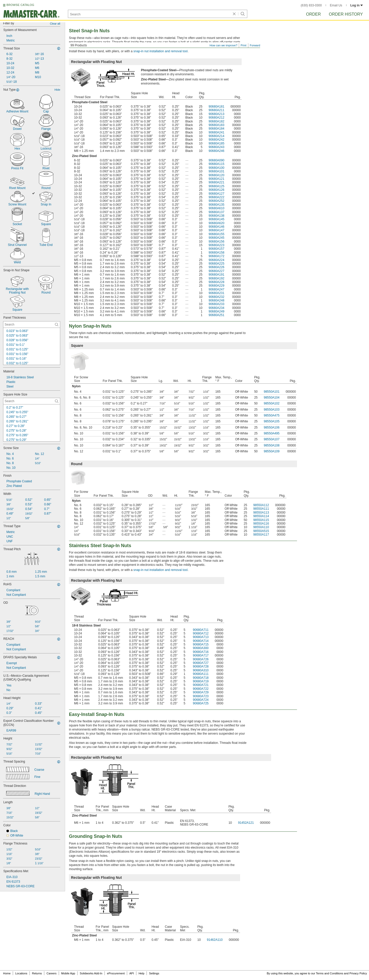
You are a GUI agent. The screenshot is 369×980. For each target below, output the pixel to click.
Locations (21, 973)
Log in (357, 5)
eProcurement (116, 973)
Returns (37, 973)
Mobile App (68, 973)
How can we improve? (223, 45)
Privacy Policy (358, 973)
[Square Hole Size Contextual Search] (32, 401)
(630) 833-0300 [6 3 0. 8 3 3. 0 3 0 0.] (311, 5)
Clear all (55, 24)
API (132, 973)
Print (244, 45)
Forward (255, 45)
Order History (346, 14)
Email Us (336, 5)
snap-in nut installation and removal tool (160, 51)
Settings (154, 973)
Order (313, 14)
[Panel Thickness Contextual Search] (32, 325)
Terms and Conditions (330, 973)
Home (7, 973)
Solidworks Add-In (91, 973)
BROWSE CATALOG (20, 5)
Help (142, 973)
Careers (51, 973)
